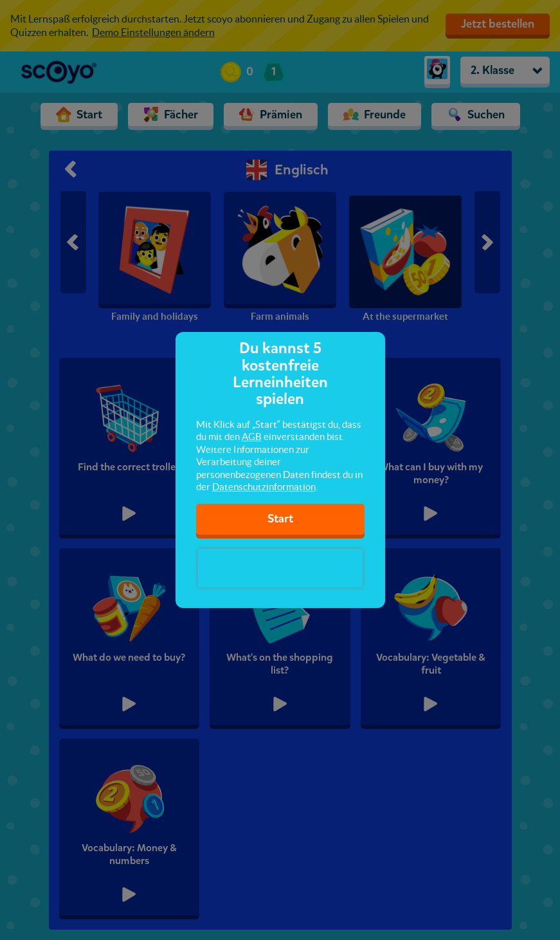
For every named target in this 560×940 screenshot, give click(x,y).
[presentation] (280, 568)
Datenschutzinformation (264, 487)
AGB (252, 437)
